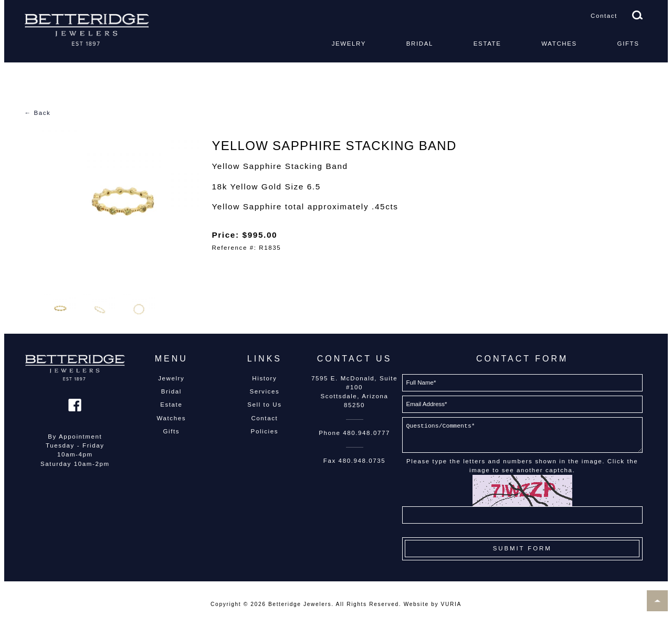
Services (264, 391)
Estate (487, 44)
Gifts (628, 44)
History (264, 378)
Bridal (420, 44)
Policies (265, 431)
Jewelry (349, 44)
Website (416, 604)
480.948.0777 (366, 433)
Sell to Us (264, 405)
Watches (559, 44)
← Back (38, 113)
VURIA (451, 604)
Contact (604, 16)
